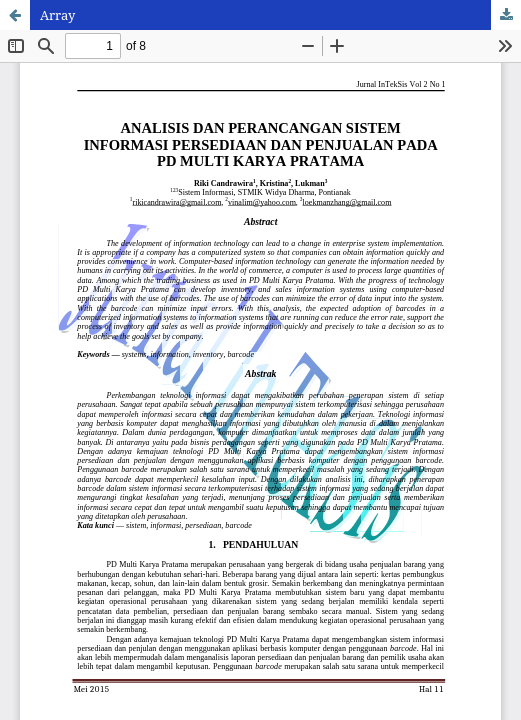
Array (57, 15)
